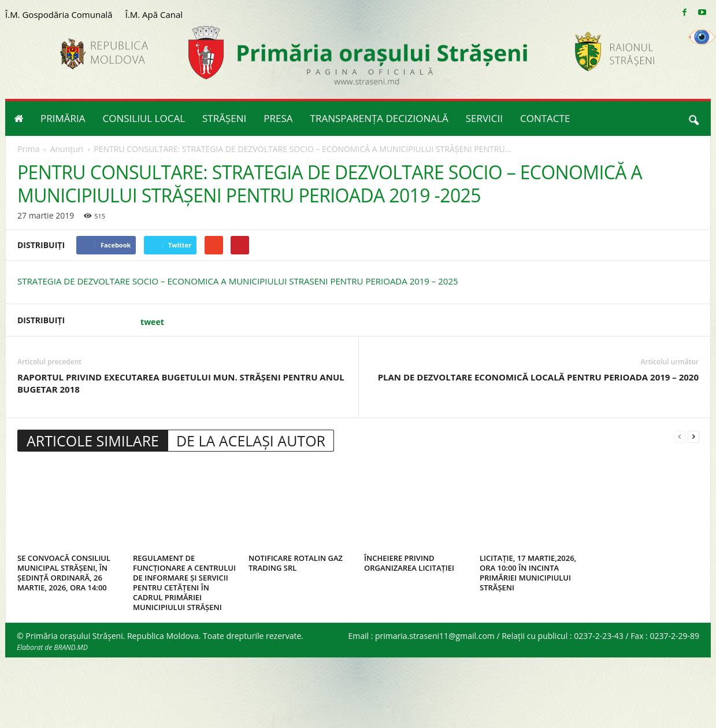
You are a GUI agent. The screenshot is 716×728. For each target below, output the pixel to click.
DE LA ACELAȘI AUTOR (251, 441)
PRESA (278, 118)
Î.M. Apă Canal (154, 14)
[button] (693, 119)
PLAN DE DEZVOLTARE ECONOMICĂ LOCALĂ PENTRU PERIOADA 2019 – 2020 (538, 377)
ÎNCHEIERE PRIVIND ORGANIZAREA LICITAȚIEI (409, 563)
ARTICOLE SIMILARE (93, 441)
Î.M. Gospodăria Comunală (59, 14)
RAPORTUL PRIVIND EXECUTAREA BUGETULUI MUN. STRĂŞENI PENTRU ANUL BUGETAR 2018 (181, 383)
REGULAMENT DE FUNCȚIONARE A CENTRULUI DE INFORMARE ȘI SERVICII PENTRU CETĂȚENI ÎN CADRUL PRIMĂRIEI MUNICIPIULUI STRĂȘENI (184, 583)
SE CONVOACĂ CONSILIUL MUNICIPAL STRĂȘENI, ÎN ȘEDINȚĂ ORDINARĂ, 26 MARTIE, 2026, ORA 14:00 (64, 573)
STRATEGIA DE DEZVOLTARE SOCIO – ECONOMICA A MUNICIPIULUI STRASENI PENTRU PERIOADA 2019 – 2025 (238, 281)
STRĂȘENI (224, 118)
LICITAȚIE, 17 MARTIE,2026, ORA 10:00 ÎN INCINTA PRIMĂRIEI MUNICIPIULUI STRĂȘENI (528, 573)
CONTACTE (545, 118)
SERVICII (484, 118)
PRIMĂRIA (63, 118)
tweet (152, 322)
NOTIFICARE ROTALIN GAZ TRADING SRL (296, 563)
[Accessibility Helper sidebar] (702, 37)
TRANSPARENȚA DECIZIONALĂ (379, 118)
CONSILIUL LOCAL (144, 118)
